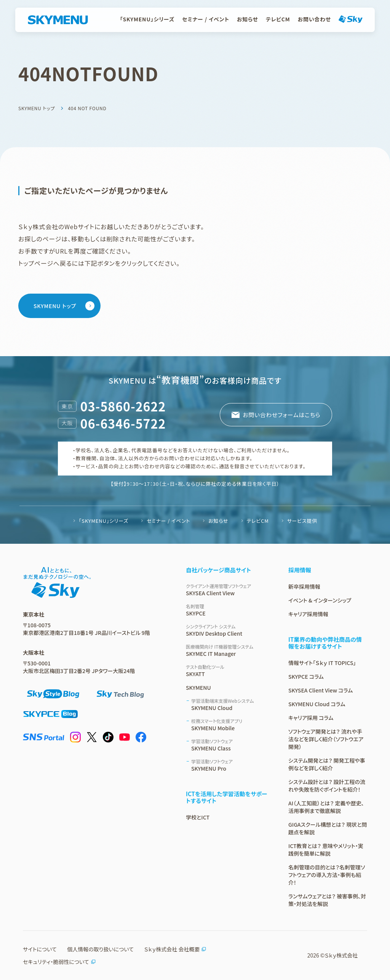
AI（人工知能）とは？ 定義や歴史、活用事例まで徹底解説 (326, 807)
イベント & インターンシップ (320, 600)
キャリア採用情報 (308, 614)
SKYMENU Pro (231, 765)
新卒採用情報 (304, 586)
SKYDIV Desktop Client (228, 630)
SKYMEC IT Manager (228, 650)
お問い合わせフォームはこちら (281, 415)
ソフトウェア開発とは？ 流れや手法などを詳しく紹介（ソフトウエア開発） (326, 739)
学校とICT (198, 817)
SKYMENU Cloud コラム (317, 704)
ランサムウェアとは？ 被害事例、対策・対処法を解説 (327, 900)
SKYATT (228, 671)
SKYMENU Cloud (231, 704)
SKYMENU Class (231, 745)
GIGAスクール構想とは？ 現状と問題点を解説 (328, 828)
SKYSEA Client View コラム (320, 690)
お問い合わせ (314, 19)
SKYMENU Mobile (231, 725)
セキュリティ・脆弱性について (59, 962)
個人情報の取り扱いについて (100, 949)
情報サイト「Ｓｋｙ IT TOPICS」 (322, 663)
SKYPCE (228, 610)
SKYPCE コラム (306, 676)
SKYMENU (198, 688)
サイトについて (40, 949)
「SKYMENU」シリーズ (147, 19)
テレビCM (278, 19)
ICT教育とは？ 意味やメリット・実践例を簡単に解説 (326, 850)
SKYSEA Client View (228, 590)
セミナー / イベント (206, 19)
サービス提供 (302, 521)
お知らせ (248, 19)
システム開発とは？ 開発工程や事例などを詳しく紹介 (327, 764)
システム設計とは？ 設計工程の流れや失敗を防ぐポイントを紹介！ (327, 786)
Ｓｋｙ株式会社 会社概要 (175, 949)
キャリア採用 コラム (311, 718)
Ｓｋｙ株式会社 (341, 955)
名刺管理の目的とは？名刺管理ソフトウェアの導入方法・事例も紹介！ (327, 875)
